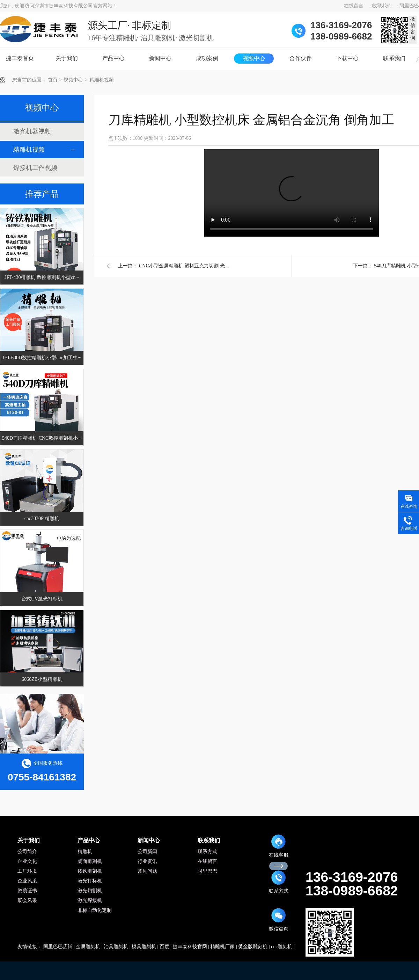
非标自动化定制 (95, 910)
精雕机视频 (102, 80)
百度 (164, 947)
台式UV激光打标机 (42, 599)
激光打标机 (90, 881)
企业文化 (27, 861)
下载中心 (347, 58)
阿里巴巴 (409, 6)
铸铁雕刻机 (90, 871)
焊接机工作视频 (35, 168)
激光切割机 (90, 891)
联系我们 (394, 58)
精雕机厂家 (222, 947)
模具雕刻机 (144, 947)
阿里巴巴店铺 (58, 947)
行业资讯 (147, 861)
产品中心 (113, 58)
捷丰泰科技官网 (190, 947)
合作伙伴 (301, 58)
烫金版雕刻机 (253, 947)
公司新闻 (147, 852)
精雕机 (85, 852)
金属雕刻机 (88, 947)
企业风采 (27, 881)
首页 (53, 80)
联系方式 (207, 852)
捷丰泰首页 (20, 58)
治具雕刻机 (116, 947)
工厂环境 (27, 871)
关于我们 (67, 58)
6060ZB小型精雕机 (42, 679)
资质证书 (27, 891)
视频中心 (254, 58)
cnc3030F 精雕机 (42, 518)
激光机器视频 (32, 131)
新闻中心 (160, 58)
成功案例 (207, 58)
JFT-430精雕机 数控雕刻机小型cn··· (42, 277)
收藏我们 (382, 6)
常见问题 (147, 871)
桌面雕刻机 (90, 861)
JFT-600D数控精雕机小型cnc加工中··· (42, 358)
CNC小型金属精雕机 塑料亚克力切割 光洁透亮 (184, 266)
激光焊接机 (90, 900)
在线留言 (354, 6)
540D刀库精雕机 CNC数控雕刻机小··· (42, 438)
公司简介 (27, 852)
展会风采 (27, 900)
